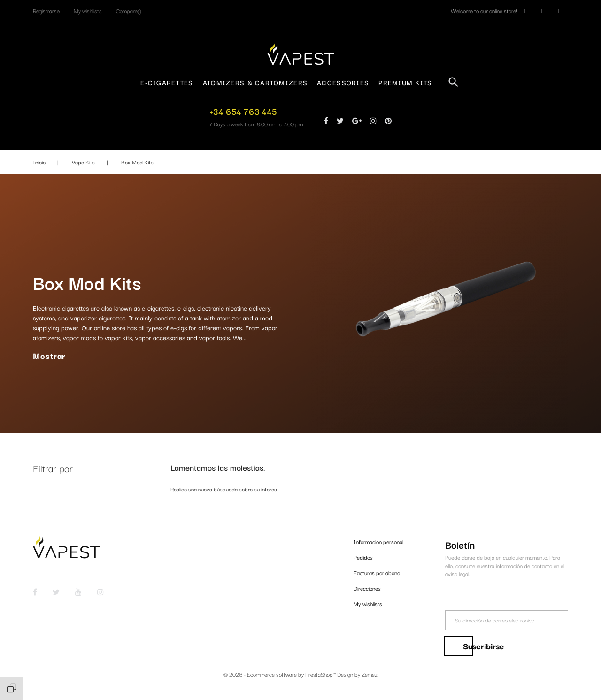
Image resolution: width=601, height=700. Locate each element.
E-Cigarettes (167, 82)
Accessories (343, 82)
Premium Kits (405, 82)
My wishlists (368, 603)
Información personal (378, 541)
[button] (46, 11)
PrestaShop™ (321, 674)
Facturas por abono (377, 572)
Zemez (370, 674)
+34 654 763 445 (243, 111)
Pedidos (363, 557)
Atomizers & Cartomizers (255, 82)
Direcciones (367, 588)
